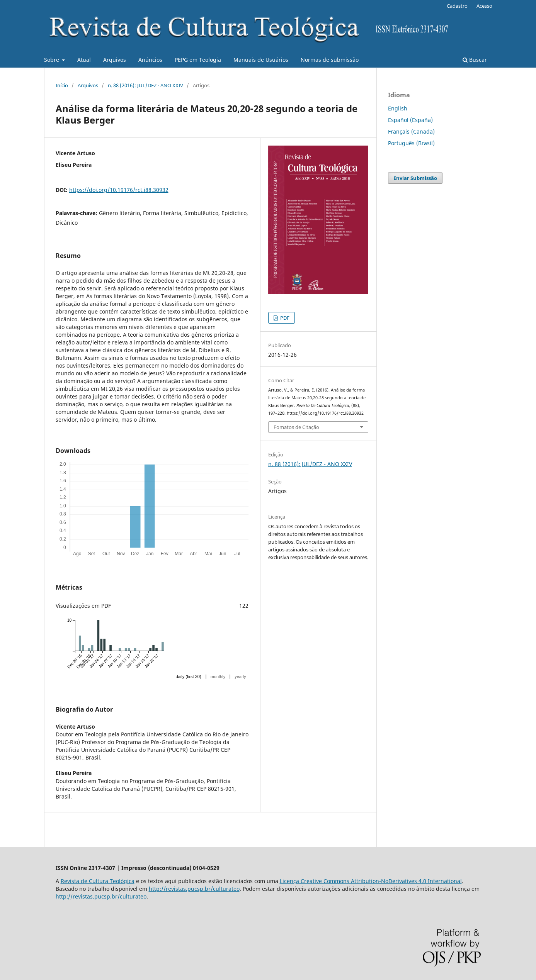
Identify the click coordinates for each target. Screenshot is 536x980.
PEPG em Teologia (198, 60)
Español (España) (410, 120)
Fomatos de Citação (296, 427)
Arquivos (115, 60)
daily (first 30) (189, 677)
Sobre (52, 60)
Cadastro (457, 6)
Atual (84, 60)
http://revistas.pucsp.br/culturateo (194, 889)
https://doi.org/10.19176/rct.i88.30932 (119, 190)
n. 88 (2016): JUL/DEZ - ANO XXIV (145, 85)
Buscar (475, 60)
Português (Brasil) (411, 143)
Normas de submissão (330, 60)
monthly (218, 677)
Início (62, 85)
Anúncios (150, 60)
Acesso (484, 6)
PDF (284, 318)
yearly (240, 677)
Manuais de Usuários (261, 60)
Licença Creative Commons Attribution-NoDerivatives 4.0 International (371, 881)
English (398, 108)
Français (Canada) (411, 131)
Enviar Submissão (415, 178)
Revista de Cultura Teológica (98, 881)
